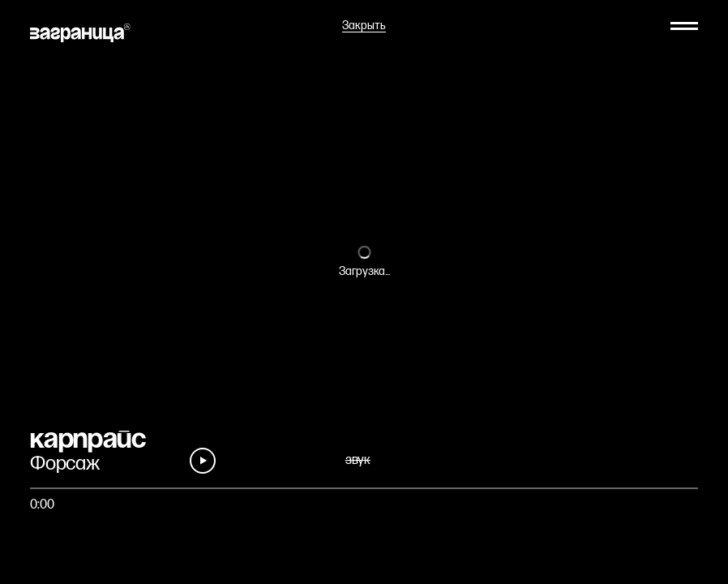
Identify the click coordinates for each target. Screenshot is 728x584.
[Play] (203, 461)
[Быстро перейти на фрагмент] (364, 488)
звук (358, 460)
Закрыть (364, 26)
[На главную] (80, 33)
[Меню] (684, 26)
